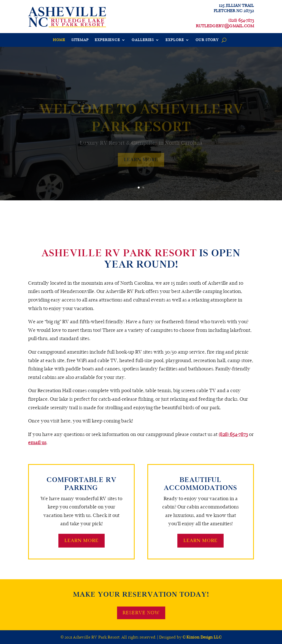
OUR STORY (207, 40)
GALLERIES (143, 40)
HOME (59, 40)
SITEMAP (80, 40)
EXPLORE (175, 40)
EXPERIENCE (107, 40)
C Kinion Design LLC (202, 637)
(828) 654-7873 (233, 434)
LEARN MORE (82, 541)
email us (37, 443)
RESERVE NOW (141, 613)
